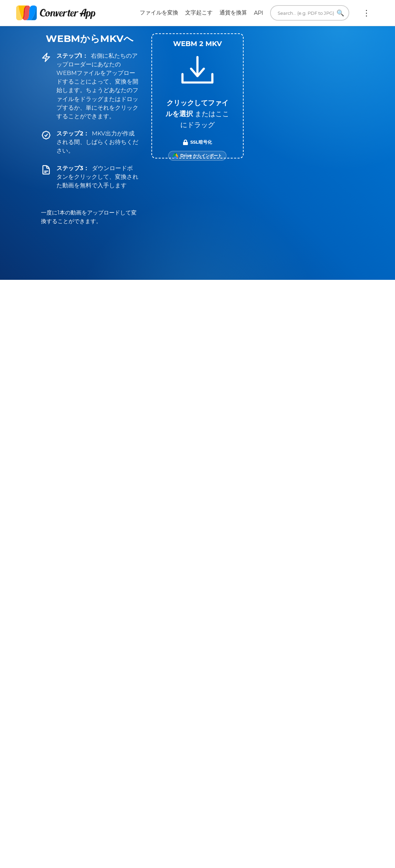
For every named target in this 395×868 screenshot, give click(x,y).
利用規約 (186, 716)
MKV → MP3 (249, 489)
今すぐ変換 (281, 601)
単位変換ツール (286, 743)
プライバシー (191, 725)
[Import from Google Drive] (197, 156)
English (280, 793)
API (259, 13)
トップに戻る (332, 855)
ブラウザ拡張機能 (289, 760)
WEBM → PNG (156, 489)
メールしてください (292, 716)
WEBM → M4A (84, 470)
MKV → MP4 (321, 489)
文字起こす (199, 13)
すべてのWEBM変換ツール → (157, 514)
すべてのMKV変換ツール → (325, 514)
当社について (284, 725)
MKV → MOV (249, 470)
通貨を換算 (233, 13)
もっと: (366, 13)
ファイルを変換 (159, 13)
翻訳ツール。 (284, 752)
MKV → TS (321, 470)
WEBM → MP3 (84, 489)
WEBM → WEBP (156, 470)
